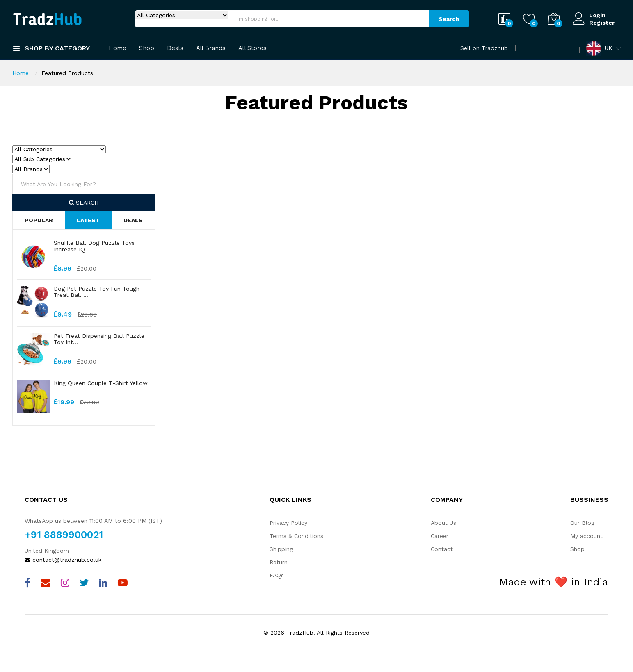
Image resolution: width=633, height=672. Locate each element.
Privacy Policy (288, 523)
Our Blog (582, 523)
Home (118, 48)
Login (597, 15)
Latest (88, 220)
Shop (147, 48)
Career (440, 536)
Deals (175, 48)
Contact (442, 549)
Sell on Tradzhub (484, 48)
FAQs (277, 575)
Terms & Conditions (296, 536)
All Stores (253, 48)
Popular (39, 220)
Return (279, 562)
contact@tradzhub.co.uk (63, 560)
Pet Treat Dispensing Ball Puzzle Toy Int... (99, 339)
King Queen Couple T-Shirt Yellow (101, 383)
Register (602, 23)
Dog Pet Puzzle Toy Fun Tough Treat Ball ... (97, 292)
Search (449, 19)
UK (599, 48)
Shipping (281, 549)
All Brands (211, 48)
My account (586, 536)
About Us (443, 523)
